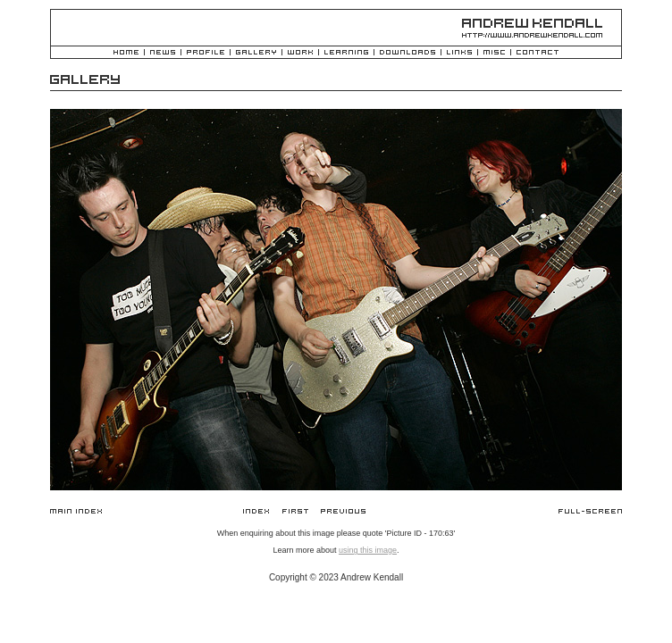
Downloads (407, 53)
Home (126, 53)
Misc (494, 53)
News (163, 53)
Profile (206, 53)
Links (459, 53)
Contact (538, 53)
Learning (346, 53)
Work (300, 53)
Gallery (256, 53)
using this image (368, 550)
